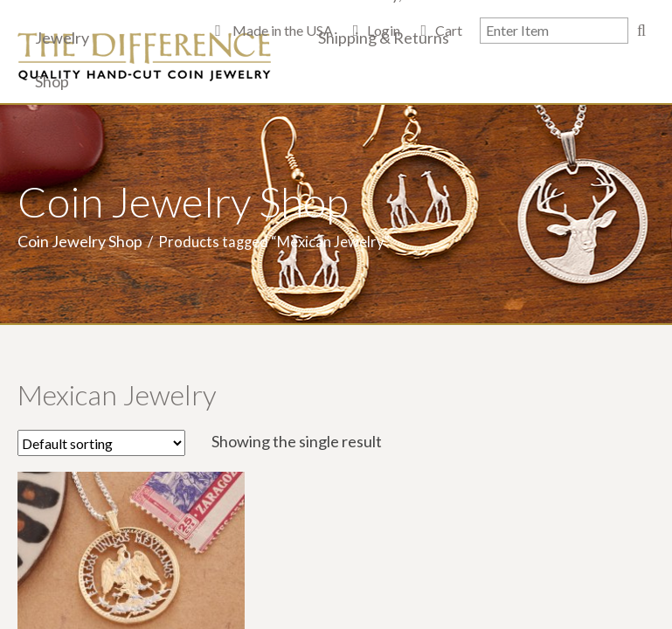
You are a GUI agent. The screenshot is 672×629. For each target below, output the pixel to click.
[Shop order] (101, 443)
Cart (449, 30)
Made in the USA (281, 30)
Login (384, 30)
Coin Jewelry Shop (80, 241)
